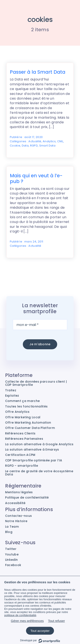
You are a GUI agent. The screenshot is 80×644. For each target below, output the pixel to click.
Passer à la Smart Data (38, 72)
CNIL (60, 141)
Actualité (35, 141)
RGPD (34, 146)
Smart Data (47, 146)
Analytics (49, 141)
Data (25, 146)
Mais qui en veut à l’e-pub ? (36, 178)
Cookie (15, 146)
